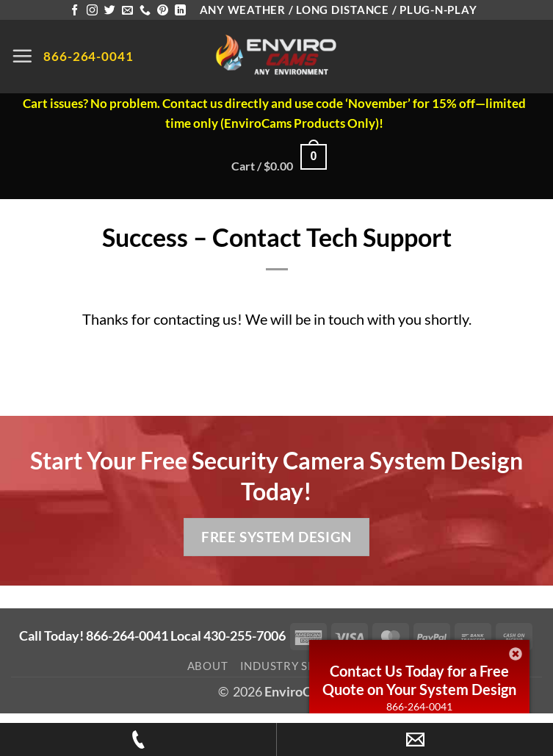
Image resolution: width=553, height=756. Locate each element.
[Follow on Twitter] (110, 11)
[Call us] (145, 11)
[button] (22, 56)
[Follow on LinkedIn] (180, 11)
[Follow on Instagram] (92, 11)
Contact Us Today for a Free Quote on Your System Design (419, 680)
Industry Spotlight (303, 666)
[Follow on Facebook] (75, 11)
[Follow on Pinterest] (163, 11)
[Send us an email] (127, 11)
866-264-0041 (419, 706)
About (208, 666)
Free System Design (276, 537)
